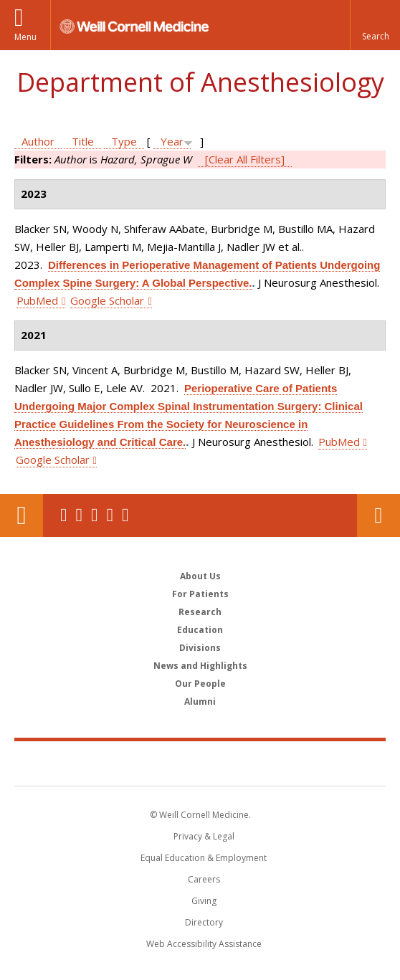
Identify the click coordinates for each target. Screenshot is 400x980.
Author (38, 141)
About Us (200, 576)
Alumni (200, 701)
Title (83, 141)
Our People (200, 684)
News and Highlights (200, 666)
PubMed (37, 300)
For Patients (200, 594)
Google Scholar (107, 300)
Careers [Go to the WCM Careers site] (204, 879)
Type (124, 141)
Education (200, 630)
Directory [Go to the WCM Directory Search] (204, 922)
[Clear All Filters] (245, 159)
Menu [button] (25, 37)
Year (172, 141)
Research (200, 612)
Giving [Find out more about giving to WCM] (204, 901)
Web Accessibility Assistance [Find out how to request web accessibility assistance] (204, 944)
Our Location (22, 515)
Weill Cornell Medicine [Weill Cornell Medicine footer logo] (200, 763)
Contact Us (378, 515)
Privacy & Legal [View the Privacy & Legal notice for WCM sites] (204, 836)
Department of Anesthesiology (200, 82)
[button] (375, 25)
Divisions (200, 648)
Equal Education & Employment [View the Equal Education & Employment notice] (204, 858)
